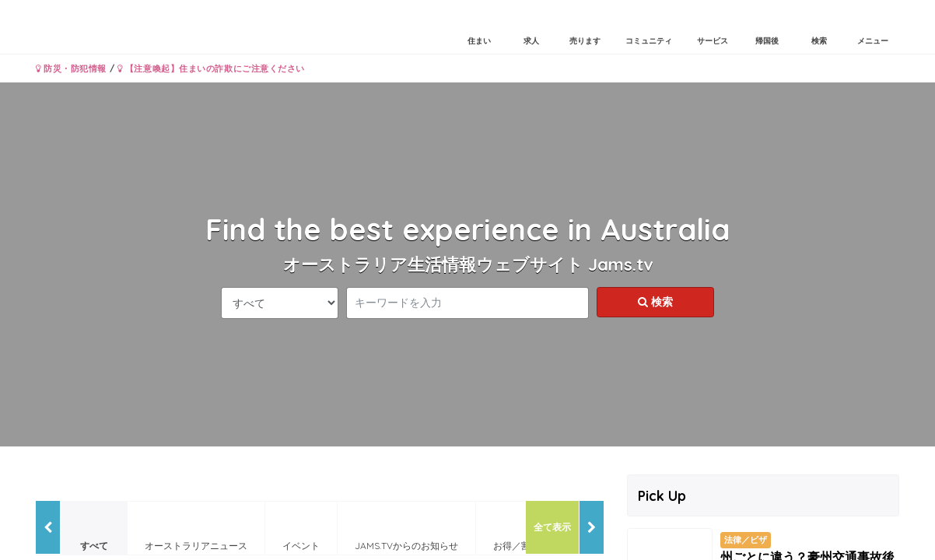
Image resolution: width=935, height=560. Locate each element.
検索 (655, 302)
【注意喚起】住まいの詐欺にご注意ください (211, 68)
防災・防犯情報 (71, 68)
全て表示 (552, 527)
